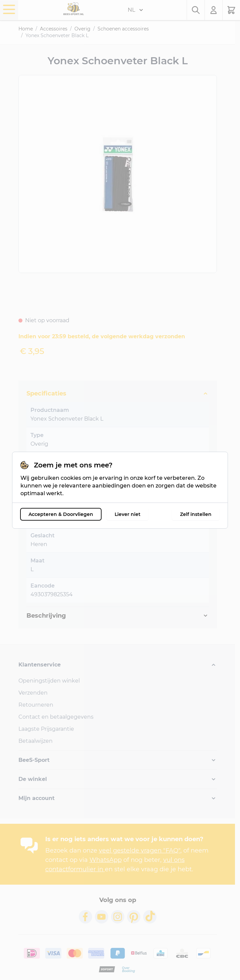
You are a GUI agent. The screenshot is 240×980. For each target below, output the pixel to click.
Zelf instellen (196, 514)
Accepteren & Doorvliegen (61, 514)
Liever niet (128, 514)
